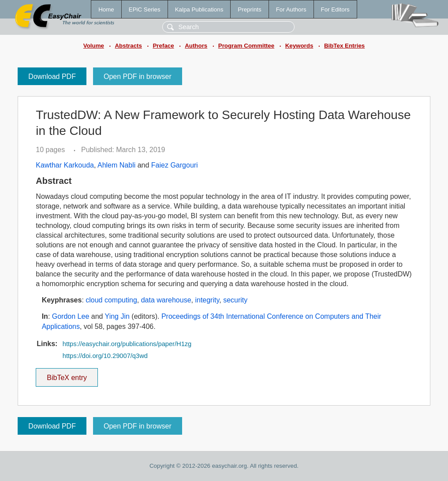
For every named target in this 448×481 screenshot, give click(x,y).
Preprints (249, 9)
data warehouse (166, 300)
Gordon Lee (71, 316)
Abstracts (128, 46)
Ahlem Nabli (116, 165)
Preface (163, 46)
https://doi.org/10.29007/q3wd (105, 356)
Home (106, 9)
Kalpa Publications (199, 9)
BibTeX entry (67, 375)
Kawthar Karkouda (65, 165)
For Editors (335, 9)
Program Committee (246, 46)
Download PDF (52, 76)
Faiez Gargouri (175, 165)
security (235, 300)
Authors (196, 46)
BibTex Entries (344, 46)
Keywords (299, 46)
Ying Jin (117, 316)
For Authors (291, 9)
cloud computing (111, 300)
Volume (94, 46)
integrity (207, 300)
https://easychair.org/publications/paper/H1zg (127, 344)
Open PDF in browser (138, 76)
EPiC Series (145, 9)
